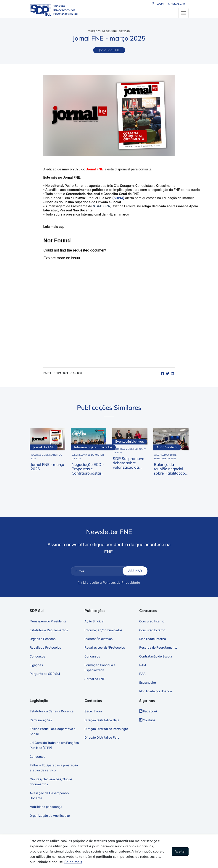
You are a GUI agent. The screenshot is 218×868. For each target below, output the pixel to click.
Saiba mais (73, 862)
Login (158, 4)
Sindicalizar (177, 4)
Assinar (135, 571)
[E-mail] (100, 571)
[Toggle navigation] (183, 13)
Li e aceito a (92, 583)
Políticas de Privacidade (121, 583)
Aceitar (180, 851)
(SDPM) (118, 198)
